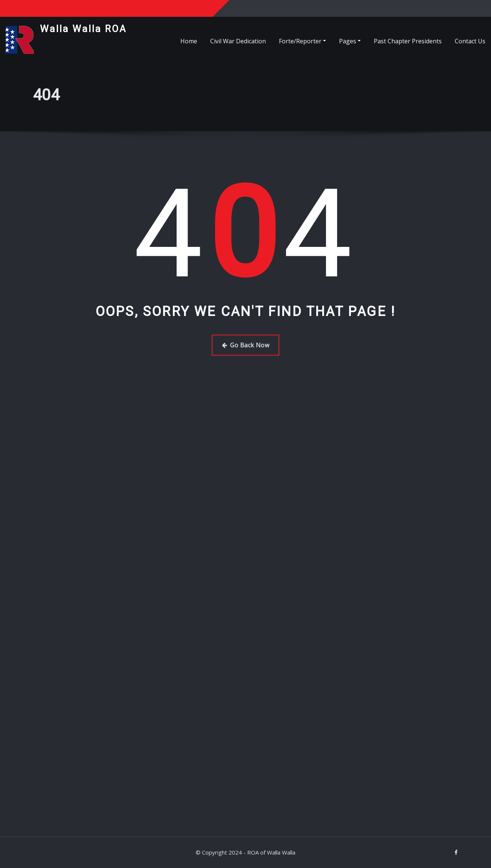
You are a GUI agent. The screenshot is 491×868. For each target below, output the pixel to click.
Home (189, 41)
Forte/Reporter (302, 41)
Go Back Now (245, 345)
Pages (350, 41)
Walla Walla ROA (83, 29)
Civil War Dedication (238, 41)
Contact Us (470, 41)
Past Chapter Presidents (408, 41)
